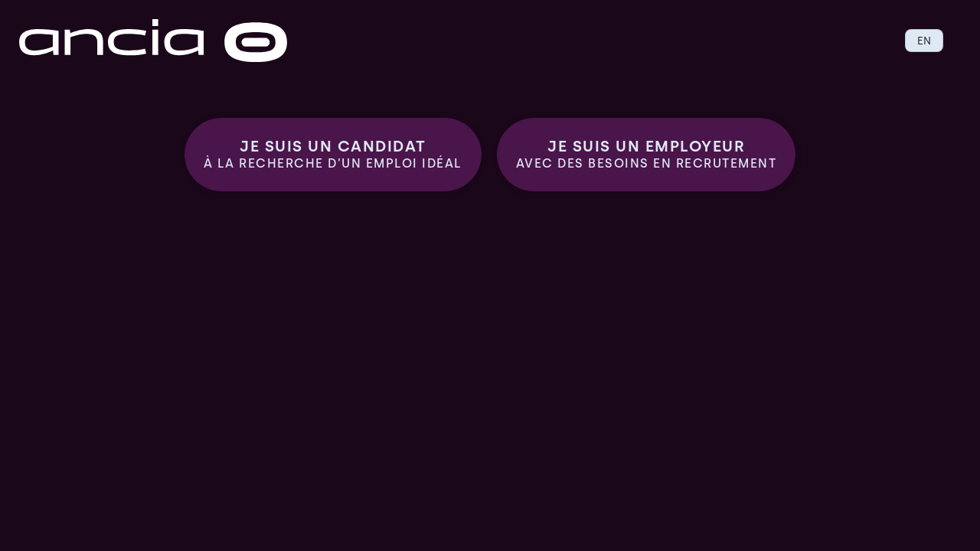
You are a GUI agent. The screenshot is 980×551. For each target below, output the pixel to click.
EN (924, 41)
